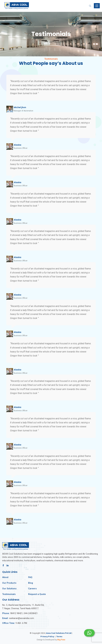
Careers (32, 589)
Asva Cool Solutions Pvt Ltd (59, 633)
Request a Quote (37, 594)
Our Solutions (9, 589)
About (5, 577)
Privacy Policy (47, 637)
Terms (59, 637)
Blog (31, 583)
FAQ (30, 577)
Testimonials (9, 594)
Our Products (9, 583)
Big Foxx (61, 640)
